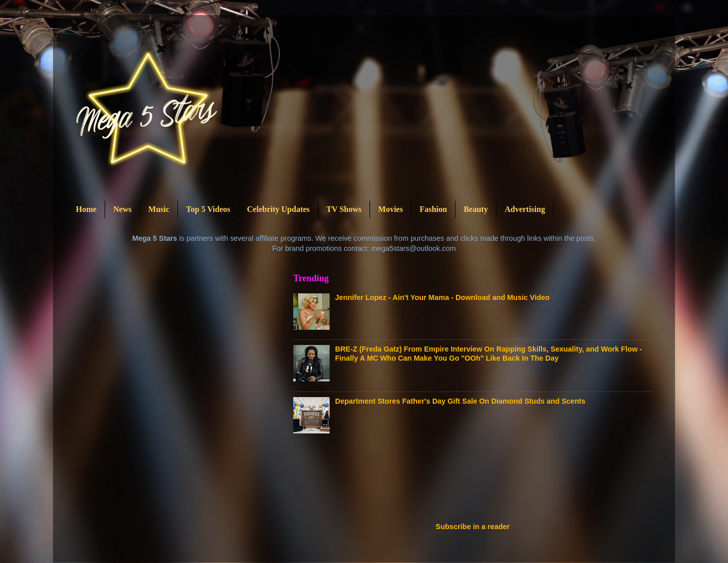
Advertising (525, 209)
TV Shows (344, 209)
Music (159, 209)
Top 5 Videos (208, 209)
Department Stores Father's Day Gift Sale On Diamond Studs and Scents (460, 401)
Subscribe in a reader (473, 527)
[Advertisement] (477, 481)
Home (86, 209)
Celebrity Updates (279, 209)
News (122, 209)
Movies (391, 209)
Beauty (476, 209)
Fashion (433, 209)
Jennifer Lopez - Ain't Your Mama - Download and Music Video (442, 297)
